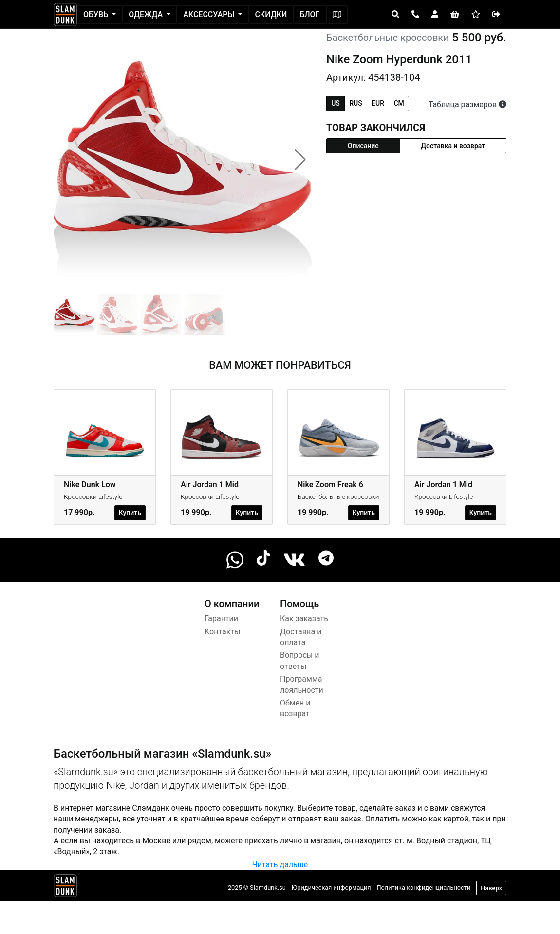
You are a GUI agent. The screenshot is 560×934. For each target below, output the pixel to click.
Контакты (222, 632)
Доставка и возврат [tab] (453, 146)
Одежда (147, 14)
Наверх (491, 888)
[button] (300, 160)
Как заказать (304, 619)
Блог (309, 14)
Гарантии (221, 619)
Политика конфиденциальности (423, 887)
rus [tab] (355, 103)
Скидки (271, 14)
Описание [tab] (363, 146)
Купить (130, 513)
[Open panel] (395, 15)
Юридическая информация (331, 887)
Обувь (97, 14)
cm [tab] (399, 103)
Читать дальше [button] (280, 865)
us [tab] (336, 103)
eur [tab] (378, 103)
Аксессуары (210, 14)
